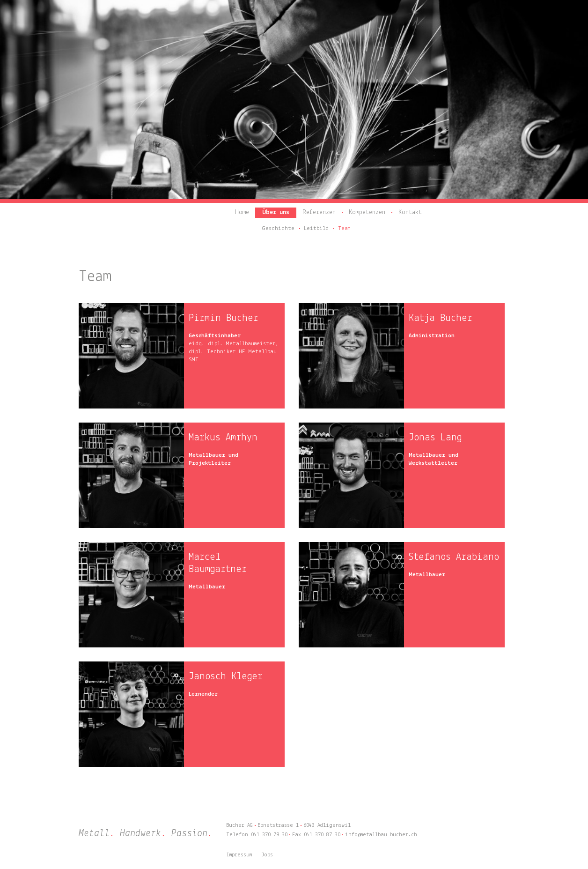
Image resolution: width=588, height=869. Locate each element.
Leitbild (316, 228)
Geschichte (278, 228)
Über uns (276, 212)
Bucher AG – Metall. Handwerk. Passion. (139, 217)
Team (344, 228)
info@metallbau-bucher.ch (381, 835)
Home (242, 212)
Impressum (239, 855)
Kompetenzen (367, 212)
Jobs (267, 855)
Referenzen (319, 212)
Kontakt (410, 212)
